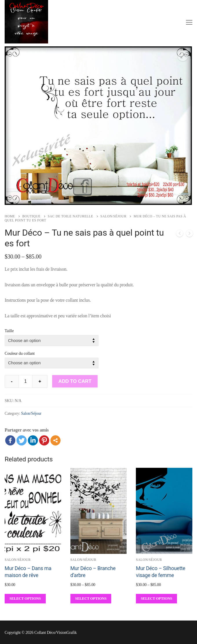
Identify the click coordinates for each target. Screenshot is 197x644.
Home (10, 216)
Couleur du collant (20, 353)
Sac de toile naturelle (71, 216)
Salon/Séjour (114, 216)
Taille (9, 331)
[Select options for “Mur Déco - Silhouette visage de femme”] (156, 599)
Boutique (31, 216)
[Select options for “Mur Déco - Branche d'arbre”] (91, 599)
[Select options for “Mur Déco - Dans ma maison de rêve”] (25, 599)
